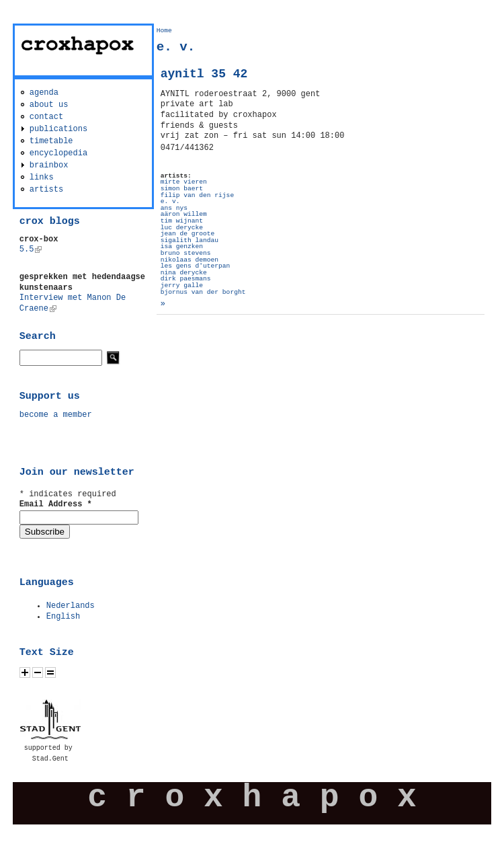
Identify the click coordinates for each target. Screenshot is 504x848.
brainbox (49, 165)
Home (164, 31)
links (42, 178)
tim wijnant (182, 221)
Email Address (56, 504)
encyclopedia (58, 153)
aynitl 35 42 (204, 74)
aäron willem (184, 214)
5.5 (31, 249)
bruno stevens (186, 253)
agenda (44, 93)
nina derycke (184, 273)
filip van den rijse (197, 195)
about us (49, 105)
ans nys (174, 208)
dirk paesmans (186, 279)
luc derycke (182, 228)
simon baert (182, 189)
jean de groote (188, 234)
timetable (51, 141)
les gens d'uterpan (196, 266)
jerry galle (182, 285)
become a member (56, 415)
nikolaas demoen (190, 260)
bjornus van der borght (203, 292)
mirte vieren (184, 182)
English (63, 617)
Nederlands (71, 606)
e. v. (170, 201)
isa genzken (182, 246)
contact (46, 117)
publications (58, 129)
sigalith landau (190, 240)
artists (46, 190)
